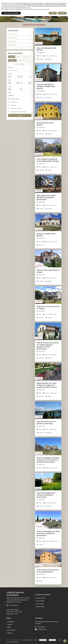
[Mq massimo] (25, 83)
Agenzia (9, 633)
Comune (11, 67)
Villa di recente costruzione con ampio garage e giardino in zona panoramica (48, 346)
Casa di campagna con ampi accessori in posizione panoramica (48, 533)
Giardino (14, 105)
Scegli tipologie (20, 64)
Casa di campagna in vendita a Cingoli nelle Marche (46, 86)
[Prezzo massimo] (26, 77)
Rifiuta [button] (53, 13)
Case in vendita (13, 34)
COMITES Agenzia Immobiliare (14, 640)
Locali (10, 86)
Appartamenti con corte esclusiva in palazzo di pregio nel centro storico (47, 385)
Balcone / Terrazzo (17, 108)
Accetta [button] (62, 13)
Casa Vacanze (12, 41)
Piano (10, 93)
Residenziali (12, 60)
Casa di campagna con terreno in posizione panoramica (46, 495)
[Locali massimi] (27, 89)
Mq (9, 80)
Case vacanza (26, 57)
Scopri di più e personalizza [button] (11, 13)
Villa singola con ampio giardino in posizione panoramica (46, 197)
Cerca (20, 115)
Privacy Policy (43, 640)
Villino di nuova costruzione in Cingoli (48, 307)
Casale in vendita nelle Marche (46, 235)
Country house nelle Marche (45, 124)
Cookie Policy (52, 640)
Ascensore (14, 102)
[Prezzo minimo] (14, 77)
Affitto (18, 57)
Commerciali (21, 60)
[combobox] (20, 70)
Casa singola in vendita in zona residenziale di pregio (48, 160)
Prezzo (10, 74)
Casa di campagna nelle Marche (46, 49)
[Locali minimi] (15, 89)
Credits (60, 640)
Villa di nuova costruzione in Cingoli (48, 271)
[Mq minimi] (14, 83)
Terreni (28, 60)
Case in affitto (12, 38)
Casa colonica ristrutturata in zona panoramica (48, 571)
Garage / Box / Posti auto (19, 112)
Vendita (12, 57)
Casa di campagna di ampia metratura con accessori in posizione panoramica (48, 460)
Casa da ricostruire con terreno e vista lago (46, 422)
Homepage (10, 622)
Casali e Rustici (13, 45)
